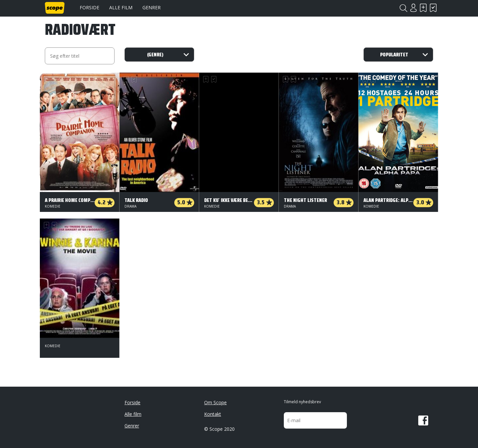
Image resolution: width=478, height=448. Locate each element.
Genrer (152, 7)
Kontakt (213, 414)
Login (413, 8)
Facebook (423, 420)
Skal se (423, 8)
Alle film (121, 7)
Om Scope (215, 402)
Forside (89, 7)
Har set (433, 8)
